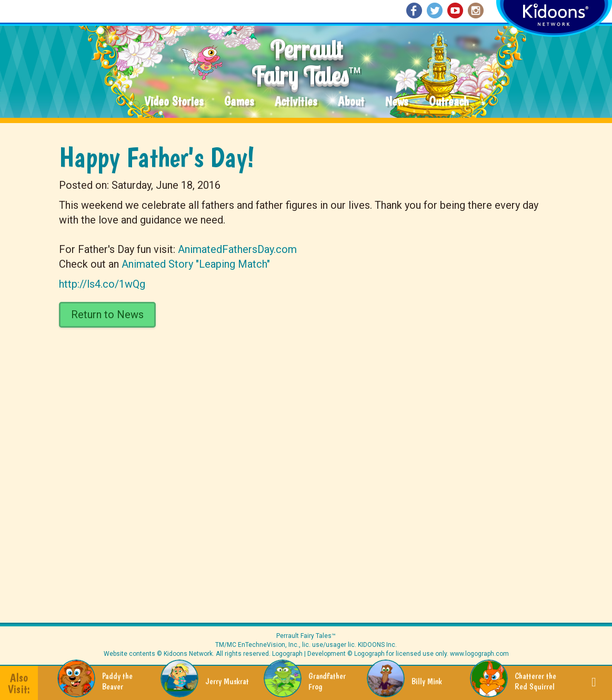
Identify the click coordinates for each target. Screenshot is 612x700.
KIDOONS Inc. (377, 645)
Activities (296, 102)
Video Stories (174, 102)
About (351, 102)
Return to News (107, 315)
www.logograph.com (479, 654)
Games (239, 102)
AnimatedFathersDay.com (237, 249)
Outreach (449, 102)
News (397, 102)
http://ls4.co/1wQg (102, 284)
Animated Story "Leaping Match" (196, 264)
